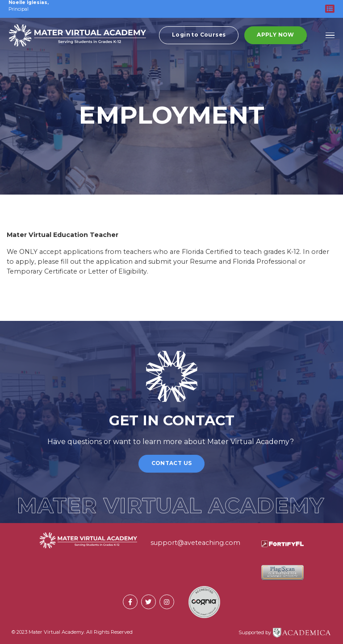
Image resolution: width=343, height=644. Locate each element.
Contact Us (172, 463)
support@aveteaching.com (195, 543)
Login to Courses (199, 35)
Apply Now (276, 35)
